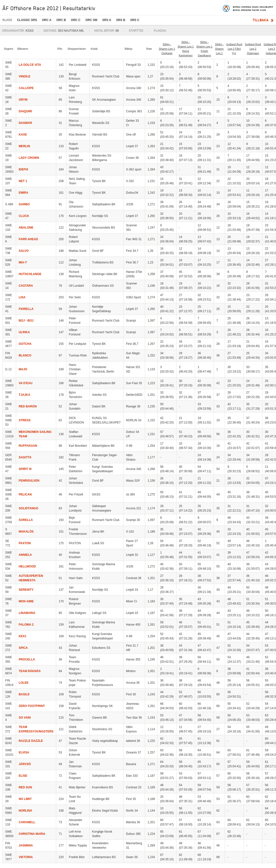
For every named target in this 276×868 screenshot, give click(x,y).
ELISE (23, 776)
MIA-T (23, 262)
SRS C (135, 20)
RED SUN (25, 787)
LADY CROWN (29, 158)
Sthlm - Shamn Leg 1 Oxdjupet (167, 49)
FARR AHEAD (28, 239)
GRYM (23, 100)
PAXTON (25, 543)
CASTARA (26, 286)
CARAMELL (27, 822)
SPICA (23, 648)
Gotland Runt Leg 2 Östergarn (253, 49)
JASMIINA (26, 845)
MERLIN (24, 146)
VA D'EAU (25, 383)
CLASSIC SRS (27, 20)
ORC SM (91, 20)
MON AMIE (26, 601)
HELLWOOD (27, 566)
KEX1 (22, 636)
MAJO (23, 369)
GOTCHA (25, 344)
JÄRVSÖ (25, 764)
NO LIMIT (25, 799)
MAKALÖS (26, 532)
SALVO (24, 251)
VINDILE (24, 76)
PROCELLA (27, 659)
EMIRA (23, 193)
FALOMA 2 (26, 625)
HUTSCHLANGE (30, 274)
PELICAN (25, 494)
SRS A (107, 20)
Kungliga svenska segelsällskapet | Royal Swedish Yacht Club (248, 8)
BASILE (24, 694)
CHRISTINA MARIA (32, 834)
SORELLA (26, 520)
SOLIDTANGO (28, 508)
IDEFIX (23, 169)
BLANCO (25, 355)
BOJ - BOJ (26, 321)
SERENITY (26, 590)
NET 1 (23, 181)
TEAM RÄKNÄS (30, 671)
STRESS (25, 420)
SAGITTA (25, 457)
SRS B (121, 20)
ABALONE (26, 228)
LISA (22, 297)
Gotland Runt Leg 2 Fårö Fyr (234, 49)
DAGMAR (25, 123)
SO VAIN (25, 718)
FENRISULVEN (29, 481)
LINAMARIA (27, 613)
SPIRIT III (25, 469)
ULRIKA (24, 332)
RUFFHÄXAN (28, 446)
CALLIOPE (26, 88)
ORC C (76, 20)
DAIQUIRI (25, 111)
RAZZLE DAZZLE (31, 741)
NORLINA (25, 811)
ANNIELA (25, 555)
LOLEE (24, 683)
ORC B (61, 20)
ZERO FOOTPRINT (32, 706)
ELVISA (24, 752)
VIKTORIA (26, 857)
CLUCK (24, 216)
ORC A (47, 20)
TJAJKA (24, 395)
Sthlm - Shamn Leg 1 (219, 49)
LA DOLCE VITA (30, 65)
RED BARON (28, 406)
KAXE (23, 135)
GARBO (24, 204)
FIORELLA (26, 309)
